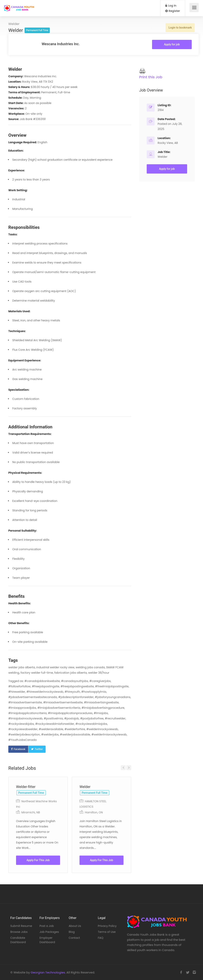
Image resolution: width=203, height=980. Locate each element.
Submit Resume (21, 926)
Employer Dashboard (47, 940)
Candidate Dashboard (18, 940)
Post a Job (47, 926)
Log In (171, 6)
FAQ (101, 938)
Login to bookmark (180, 28)
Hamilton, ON (94, 812)
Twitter (39, 749)
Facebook (20, 749)
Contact (74, 938)
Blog (72, 932)
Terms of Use (107, 932)
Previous (123, 768)
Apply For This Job (38, 860)
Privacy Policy (107, 926)
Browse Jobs (19, 932)
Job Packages (49, 932)
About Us (75, 926)
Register (173, 11)
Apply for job (172, 44)
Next (129, 768)
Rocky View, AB (168, 143)
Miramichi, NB (31, 812)
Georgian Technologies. (48, 972)
